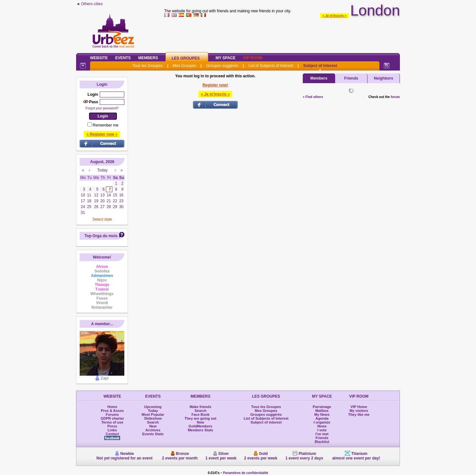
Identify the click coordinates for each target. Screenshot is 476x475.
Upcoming (153, 407)
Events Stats (153, 434)
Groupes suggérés (222, 66)
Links (112, 430)
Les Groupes (186, 58)
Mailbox (322, 411)
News (322, 426)
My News (322, 414)
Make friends (200, 407)
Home (112, 407)
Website (99, 58)
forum (395, 97)
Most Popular (153, 414)
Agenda (322, 418)
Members (148, 58)
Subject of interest (320, 66)
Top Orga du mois (101, 236)
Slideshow (153, 418)
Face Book (200, 414)
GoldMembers (200, 426)
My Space (226, 58)
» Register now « (102, 134)
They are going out (200, 418)
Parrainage (322, 407)
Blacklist (322, 442)
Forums (112, 414)
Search (153, 422)
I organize (322, 422)
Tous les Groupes (147, 66)
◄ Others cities (89, 4)
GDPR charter (112, 418)
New (153, 426)
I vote (322, 430)
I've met (322, 434)
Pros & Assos (112, 411)
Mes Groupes (185, 66)
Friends (351, 78)
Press (112, 426)
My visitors (359, 411)
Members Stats (200, 430)
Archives (153, 430)
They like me (359, 414)
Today (153, 411)
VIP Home (359, 407)
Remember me (105, 125)
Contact (112, 434)
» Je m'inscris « (334, 16)
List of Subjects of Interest (271, 66)
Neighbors (384, 78)
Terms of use (112, 422)
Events (123, 58)
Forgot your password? (102, 108)
